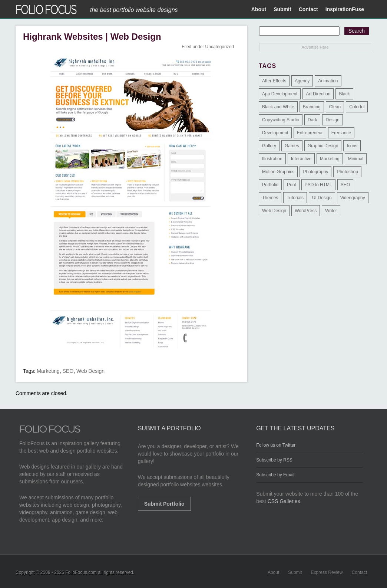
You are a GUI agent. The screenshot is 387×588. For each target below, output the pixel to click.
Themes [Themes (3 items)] (270, 198)
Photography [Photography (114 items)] (315, 172)
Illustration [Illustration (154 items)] (272, 159)
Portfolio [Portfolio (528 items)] (270, 185)
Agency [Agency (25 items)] (302, 81)
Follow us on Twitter (276, 445)
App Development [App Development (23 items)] (280, 94)
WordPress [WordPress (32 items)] (306, 211)
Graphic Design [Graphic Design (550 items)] (323, 146)
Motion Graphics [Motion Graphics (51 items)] (278, 172)
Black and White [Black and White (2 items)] (278, 107)
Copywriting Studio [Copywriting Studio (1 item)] (281, 120)
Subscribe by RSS (274, 460)
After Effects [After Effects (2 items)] (274, 81)
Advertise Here (315, 47)
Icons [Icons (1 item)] (352, 146)
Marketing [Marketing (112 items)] (330, 159)
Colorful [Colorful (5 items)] (357, 107)
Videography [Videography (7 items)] (353, 198)
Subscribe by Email (275, 475)
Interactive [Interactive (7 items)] (301, 159)
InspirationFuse (345, 9)
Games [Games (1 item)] (292, 146)
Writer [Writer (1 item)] (331, 211)
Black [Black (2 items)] (344, 94)
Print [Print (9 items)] (292, 185)
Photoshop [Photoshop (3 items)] (347, 172)
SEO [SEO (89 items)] (345, 185)
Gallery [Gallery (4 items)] (269, 146)
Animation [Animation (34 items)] (328, 81)
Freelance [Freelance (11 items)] (341, 133)
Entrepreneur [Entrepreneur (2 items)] (310, 133)
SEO (68, 371)
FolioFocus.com (81, 572)
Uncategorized (220, 47)
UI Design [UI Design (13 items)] (322, 198)
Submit (282, 9)
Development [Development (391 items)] (275, 133)
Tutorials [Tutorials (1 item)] (295, 198)
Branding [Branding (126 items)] (312, 107)
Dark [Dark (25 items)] (312, 120)
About (259, 9)
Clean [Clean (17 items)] (335, 107)
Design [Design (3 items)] (332, 120)
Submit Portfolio (164, 504)
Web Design (90, 371)
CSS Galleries (284, 501)
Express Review (327, 572)
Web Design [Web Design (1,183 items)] (274, 211)
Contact (308, 9)
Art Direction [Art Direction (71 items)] (318, 94)
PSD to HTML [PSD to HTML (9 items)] (318, 185)
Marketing (48, 371)
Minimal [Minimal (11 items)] (356, 159)
